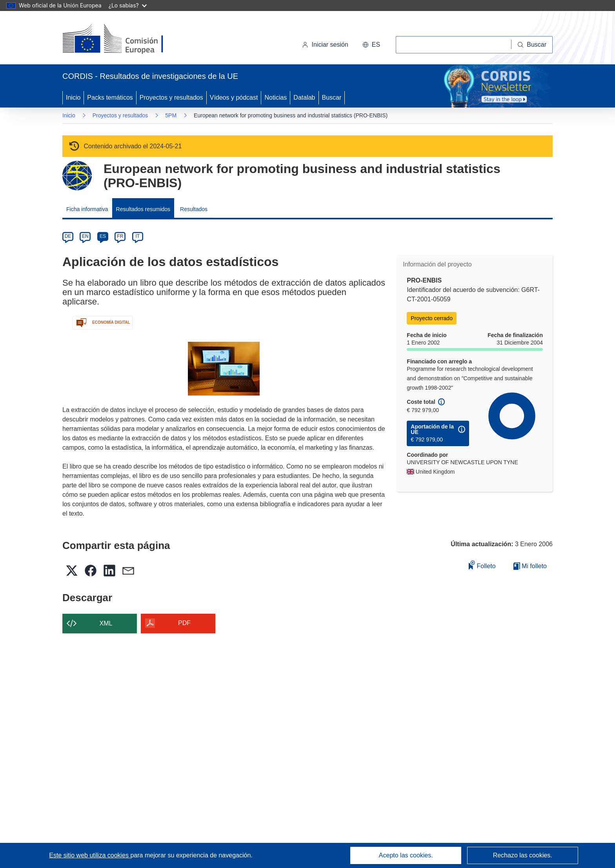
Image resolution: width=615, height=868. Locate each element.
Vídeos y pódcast (234, 98)
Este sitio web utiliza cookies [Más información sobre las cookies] (90, 855)
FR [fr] (120, 236)
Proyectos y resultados (171, 98)
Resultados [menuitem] (194, 209)
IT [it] (137, 236)
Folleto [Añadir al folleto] (482, 565)
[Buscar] (532, 45)
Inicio (73, 98)
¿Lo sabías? (128, 5)
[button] (371, 45)
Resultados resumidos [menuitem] (143, 209)
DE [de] (68, 236)
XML (106, 623)
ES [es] (103, 236)
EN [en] (85, 236)
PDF (184, 623)
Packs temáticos (110, 98)
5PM (171, 115)
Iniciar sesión (325, 45)
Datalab (304, 98)
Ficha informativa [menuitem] (87, 209)
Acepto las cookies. (406, 855)
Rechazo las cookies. (523, 855)
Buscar (332, 98)
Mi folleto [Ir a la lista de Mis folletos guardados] (530, 566)
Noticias (276, 98)
